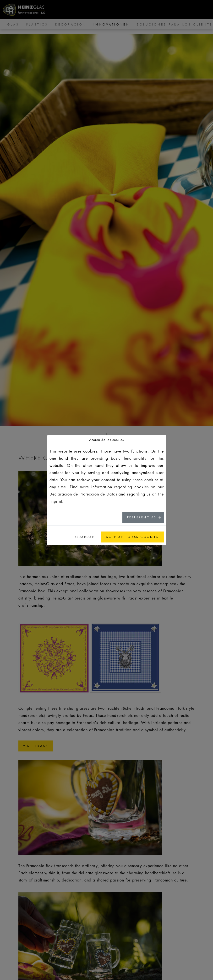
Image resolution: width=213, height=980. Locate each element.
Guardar (85, 537)
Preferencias (142, 517)
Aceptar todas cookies (132, 537)
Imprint (56, 501)
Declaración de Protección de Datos (83, 494)
